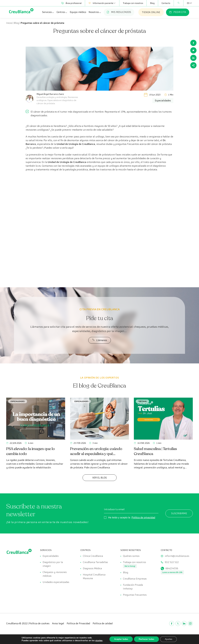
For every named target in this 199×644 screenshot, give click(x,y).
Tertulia (142, 401)
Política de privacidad (143, 518)
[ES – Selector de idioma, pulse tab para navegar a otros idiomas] (188, 3)
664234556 (172, 568)
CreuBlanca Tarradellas (95, 562)
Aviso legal (58, 623)
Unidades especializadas (56, 582)
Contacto (166, 3)
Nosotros (95, 12)
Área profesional (71, 3)
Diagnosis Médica (92, 568)
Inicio (9, 23)
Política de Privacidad (78, 623)
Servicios (48, 12)
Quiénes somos (131, 556)
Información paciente (102, 3)
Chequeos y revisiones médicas (55, 574)
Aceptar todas (121, 639)
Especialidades (18, 401)
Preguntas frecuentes (135, 595)
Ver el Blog (100, 478)
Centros (62, 12)
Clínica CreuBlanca (93, 556)
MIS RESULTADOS (119, 12)
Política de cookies (39, 623)
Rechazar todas (146, 639)
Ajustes (169, 639)
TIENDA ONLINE (151, 12)
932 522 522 (172, 562)
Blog (152, 3)
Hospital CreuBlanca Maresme (94, 576)
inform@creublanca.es (177, 556)
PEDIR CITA (178, 12)
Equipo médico (78, 12)
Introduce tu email (114, 509)
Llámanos (100, 340)
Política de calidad (103, 623)
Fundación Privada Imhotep (133, 587)
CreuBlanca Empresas (135, 579)
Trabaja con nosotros (133, 3)
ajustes (99, 641)
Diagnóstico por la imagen (53, 564)
